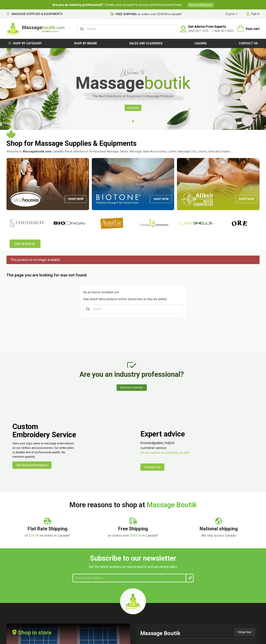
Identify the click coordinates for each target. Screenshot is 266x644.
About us (165, 525)
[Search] (127, 29)
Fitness (11, 585)
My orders (115, 525)
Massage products (20, 539)
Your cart (253, 29)
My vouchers (117, 552)
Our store (165, 532)
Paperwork (14, 592)
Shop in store (32, 431)
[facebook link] (218, 546)
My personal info (119, 545)
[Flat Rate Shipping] (47, 328)
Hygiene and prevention (23, 578)
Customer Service (70, 532)
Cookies (63, 552)
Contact (63, 525)
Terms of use (66, 539)
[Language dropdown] (232, 14)
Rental (62, 565)
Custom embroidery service (76, 572)
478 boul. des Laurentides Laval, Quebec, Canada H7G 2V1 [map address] (161, 450)
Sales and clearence (146, 43)
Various (12, 605)
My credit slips (118, 532)
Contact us (248, 43)
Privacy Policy (67, 559)
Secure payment (68, 545)
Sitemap (164, 539)
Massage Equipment (21, 532)
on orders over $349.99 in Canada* (149, 14)
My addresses (118, 539)
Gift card (13, 572)
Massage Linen (17, 552)
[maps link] (250, 546)
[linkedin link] (239, 546)
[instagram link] (229, 546)
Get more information (32, 263)
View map (152, 463)
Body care (14, 545)
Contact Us (152, 265)
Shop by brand (85, 43)
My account (120, 514)
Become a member (201, 5)
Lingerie (12, 559)
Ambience (13, 565)
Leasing (201, 43)
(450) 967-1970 (198, 31)
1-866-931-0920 (223, 31)
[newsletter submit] (189, 376)
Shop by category (25, 43)
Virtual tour (244, 430)
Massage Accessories (22, 525)
